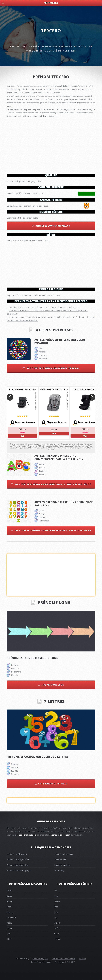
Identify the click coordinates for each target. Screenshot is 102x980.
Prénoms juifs (60, 860)
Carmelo (15, 767)
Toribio (42, 464)
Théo (9, 907)
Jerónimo (15, 665)
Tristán (42, 474)
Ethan (9, 939)
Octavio (14, 764)
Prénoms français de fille (17, 865)
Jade (56, 912)
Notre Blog (59, 870)
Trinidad (43, 471)
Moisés (42, 352)
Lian (8, 934)
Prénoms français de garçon (19, 870)
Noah (9, 891)
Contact (83, 959)
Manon (57, 939)
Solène (57, 928)
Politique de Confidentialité (64, 959)
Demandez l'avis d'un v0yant (53, 226)
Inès (56, 907)
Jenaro (42, 511)
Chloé (57, 934)
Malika (57, 923)
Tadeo (42, 468)
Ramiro (42, 514)
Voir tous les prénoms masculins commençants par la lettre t (53, 484)
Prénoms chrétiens (62, 865)
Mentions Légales (40, 959)
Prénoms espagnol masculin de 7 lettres (37, 757)
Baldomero (44, 521)
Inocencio (43, 355)
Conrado (15, 774)
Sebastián (43, 358)
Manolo (14, 675)
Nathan (10, 912)
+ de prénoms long (53, 685)
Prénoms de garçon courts (18, 860)
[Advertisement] (51, 264)
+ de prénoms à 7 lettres (53, 784)
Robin (9, 923)
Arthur (9, 901)
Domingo (15, 668)
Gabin (9, 928)
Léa (56, 918)
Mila (56, 896)
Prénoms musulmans (63, 854)
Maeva (57, 901)
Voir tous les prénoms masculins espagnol (53, 368)
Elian (41, 348)
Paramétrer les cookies (41, 962)
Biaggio (15, 771)
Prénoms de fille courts (17, 854)
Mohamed (11, 918)
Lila (56, 891)
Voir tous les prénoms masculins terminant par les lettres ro (53, 531)
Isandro (42, 517)
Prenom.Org (51, 3)
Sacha (9, 896)
